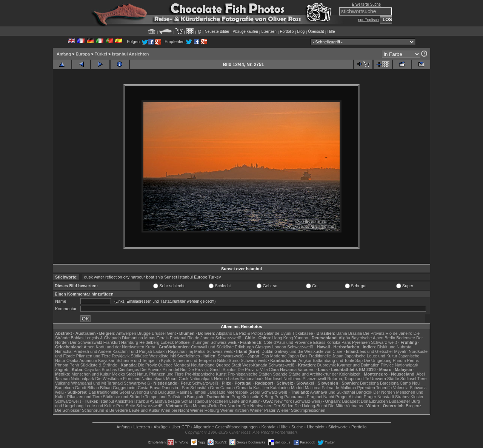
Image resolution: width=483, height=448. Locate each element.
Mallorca (313, 388)
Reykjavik (121, 356)
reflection (114, 277)
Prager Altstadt (349, 397)
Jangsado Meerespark (228, 392)
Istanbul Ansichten (130, 54)
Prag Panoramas (290, 397)
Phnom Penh (67, 365)
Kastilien (261, 388)
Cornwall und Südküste (212, 347)
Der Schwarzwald (86, 342)
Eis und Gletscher (377, 351)
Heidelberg (149, 342)
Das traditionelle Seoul (109, 392)
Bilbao (93, 388)
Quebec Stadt (228, 365)
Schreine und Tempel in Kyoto (144, 360)
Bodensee (406, 338)
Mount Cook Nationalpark (189, 379)
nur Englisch (368, 20)
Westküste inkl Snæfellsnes (175, 356)
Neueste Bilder (217, 32)
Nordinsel (274, 379)
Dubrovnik (327, 365)
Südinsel (408, 379)
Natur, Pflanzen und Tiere (160, 374)
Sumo (234, 360)
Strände (280, 374)
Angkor (305, 360)
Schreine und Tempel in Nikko (200, 360)
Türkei (101, 54)
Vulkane (62, 383)
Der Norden (384, 392)
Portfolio (287, 32)
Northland (292, 379)
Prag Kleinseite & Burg (252, 397)
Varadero (306, 369)
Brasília (355, 333)
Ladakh (160, 351)
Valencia (401, 388)
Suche (297, 427)
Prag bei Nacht (321, 397)
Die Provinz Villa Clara (258, 369)
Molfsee (182, 342)
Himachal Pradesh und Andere (83, 351)
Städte (393, 379)
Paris (346, 342)
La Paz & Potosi (248, 333)
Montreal (182, 365)
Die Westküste (108, 379)
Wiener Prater (263, 410)
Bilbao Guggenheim (118, 388)
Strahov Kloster (409, 397)
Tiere (422, 379)
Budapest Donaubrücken (365, 401)
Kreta (150, 347)
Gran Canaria (222, 388)
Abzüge (161, 427)
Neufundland (203, 365)
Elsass (319, 342)
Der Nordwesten (257, 406)
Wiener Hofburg (205, 410)
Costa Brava (149, 388)
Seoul (255, 392)
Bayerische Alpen (367, 338)
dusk (88, 277)
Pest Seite (126, 406)
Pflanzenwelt (314, 379)
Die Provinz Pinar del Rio (163, 369)
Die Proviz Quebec (155, 365)
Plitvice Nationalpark (400, 365)
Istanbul (185, 277)
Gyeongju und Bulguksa (153, 392)
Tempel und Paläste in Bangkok (174, 397)
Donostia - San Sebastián (185, 388)
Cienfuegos (129, 369)
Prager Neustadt (379, 397)
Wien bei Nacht (175, 410)
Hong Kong (282, 338)
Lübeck (167, 342)
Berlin (390, 338)
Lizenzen (269, 32)
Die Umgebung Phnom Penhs (391, 360)
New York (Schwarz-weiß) (298, 401)
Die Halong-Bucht (311, 406)
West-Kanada (255, 365)
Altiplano (224, 333)
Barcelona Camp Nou (400, 383)
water (99, 277)
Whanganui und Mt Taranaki (97, 383)
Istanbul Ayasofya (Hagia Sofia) (163, 401)
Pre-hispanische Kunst (206, 374)
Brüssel (159, 333)
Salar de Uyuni (277, 333)
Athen (89, 347)
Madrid (297, 388)
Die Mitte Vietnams (346, 406)
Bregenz (414, 406)
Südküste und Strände (124, 397)
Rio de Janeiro (201, 338)
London (279, 347)
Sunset (171, 277)
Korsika (333, 342)
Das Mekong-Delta (201, 406)
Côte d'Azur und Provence (288, 342)
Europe (201, 277)
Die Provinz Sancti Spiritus (212, 369)
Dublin (267, 351)
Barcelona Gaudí (71, 388)
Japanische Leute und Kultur (371, 356)
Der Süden (284, 406)
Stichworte (338, 427)
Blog (301, 32)
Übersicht (316, 32)
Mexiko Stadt (124, 374)
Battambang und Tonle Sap (338, 360)
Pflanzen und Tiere (94, 356)
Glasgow (263, 347)
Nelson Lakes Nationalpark (239, 379)
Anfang (64, 54)
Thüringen (200, 342)
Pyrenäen (361, 342)
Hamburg (130, 342)
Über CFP (181, 427)
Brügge (144, 333)
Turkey (215, 277)
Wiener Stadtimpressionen (301, 410)
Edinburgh (244, 347)
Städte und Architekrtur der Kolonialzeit (325, 374)
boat (150, 277)
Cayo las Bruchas (101, 369)
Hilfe (331, 32)
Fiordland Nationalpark (144, 379)
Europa (83, 54)
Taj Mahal (196, 351)
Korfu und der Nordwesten (120, 347)
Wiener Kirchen (235, 410)
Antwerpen (126, 333)
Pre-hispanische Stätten (250, 374)
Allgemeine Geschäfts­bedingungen (225, 427)
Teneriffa (384, 388)
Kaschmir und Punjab (132, 351)
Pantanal (178, 338)
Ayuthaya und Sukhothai (333, 392)
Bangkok (364, 392)
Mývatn (401, 351)
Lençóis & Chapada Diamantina (114, 338)
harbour (138, 277)
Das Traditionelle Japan (322, 356)
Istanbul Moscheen (211, 401)
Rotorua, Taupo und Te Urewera (357, 379)
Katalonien (280, 388)
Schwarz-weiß (228, 338)
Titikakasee (302, 333)
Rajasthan (177, 351)
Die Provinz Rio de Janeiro (388, 333)
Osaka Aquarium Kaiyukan (91, 360)
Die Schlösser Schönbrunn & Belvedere (92, 410)
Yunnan (301, 338)
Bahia (341, 333)
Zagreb (62, 369)
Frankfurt (112, 342)
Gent (171, 333)
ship (159, 277)
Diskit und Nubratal (395, 347)
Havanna (288, 369)
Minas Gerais (156, 338)
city (127, 277)
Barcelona (369, 383)
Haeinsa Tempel (192, 392)
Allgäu (344, 338)
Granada (244, 388)
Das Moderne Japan (280, 356)
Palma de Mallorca (339, 388)
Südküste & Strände (99, 365)
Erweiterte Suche (366, 4)
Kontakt (268, 427)
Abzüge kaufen (245, 32)
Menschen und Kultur (91, 374)
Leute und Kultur (245, 401)
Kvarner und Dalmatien (358, 365)
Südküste (140, 356)
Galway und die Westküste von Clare (308, 351)
